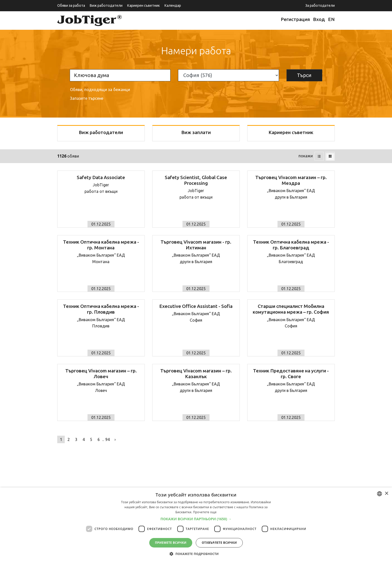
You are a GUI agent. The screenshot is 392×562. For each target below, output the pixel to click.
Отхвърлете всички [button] (219, 543)
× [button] (386, 494)
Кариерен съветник (143, 6)
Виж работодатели (106, 6)
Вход (319, 19)
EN (331, 19)
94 (107, 439)
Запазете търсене (87, 98)
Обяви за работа (71, 6)
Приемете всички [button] (171, 543)
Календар (173, 6)
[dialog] (196, 525)
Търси (304, 75)
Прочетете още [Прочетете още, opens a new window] (205, 512)
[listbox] (379, 494)
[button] (196, 519)
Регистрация (295, 19)
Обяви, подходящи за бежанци (100, 90)
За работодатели (320, 6)
